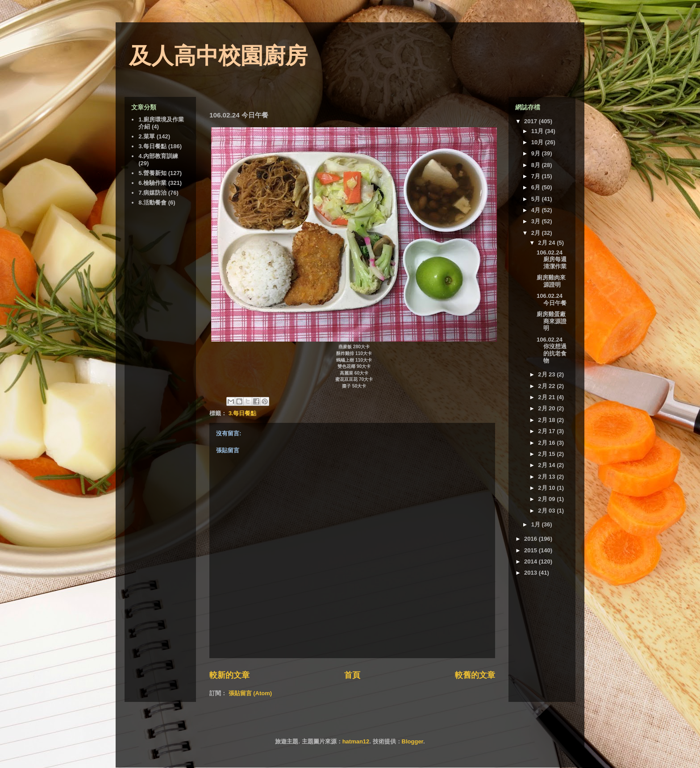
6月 (537, 187)
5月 (537, 199)
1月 (537, 524)
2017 (531, 121)
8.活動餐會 (152, 202)
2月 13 (547, 477)
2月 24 (547, 243)
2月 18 (547, 420)
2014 (531, 561)
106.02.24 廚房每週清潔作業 (552, 259)
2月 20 (547, 408)
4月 (537, 210)
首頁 (352, 675)
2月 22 (547, 386)
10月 (538, 142)
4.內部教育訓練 (158, 156)
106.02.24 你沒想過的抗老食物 (552, 350)
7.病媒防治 (152, 193)
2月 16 (547, 443)
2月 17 (547, 431)
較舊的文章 (475, 675)
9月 (537, 153)
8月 (537, 165)
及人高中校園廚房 (218, 56)
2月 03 (547, 511)
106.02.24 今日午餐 (552, 299)
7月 (537, 176)
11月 (538, 131)
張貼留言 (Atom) (250, 693)
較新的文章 (229, 675)
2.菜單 (147, 136)
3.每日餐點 (243, 413)
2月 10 (547, 488)
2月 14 (547, 465)
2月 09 (547, 499)
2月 (537, 233)
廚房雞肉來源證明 (551, 281)
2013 (531, 573)
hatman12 (356, 741)
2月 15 (547, 454)
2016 (531, 539)
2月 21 (547, 397)
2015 (531, 550)
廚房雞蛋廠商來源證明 (552, 321)
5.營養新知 (152, 173)
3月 (537, 221)
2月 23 (547, 374)
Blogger (412, 741)
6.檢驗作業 (152, 183)
